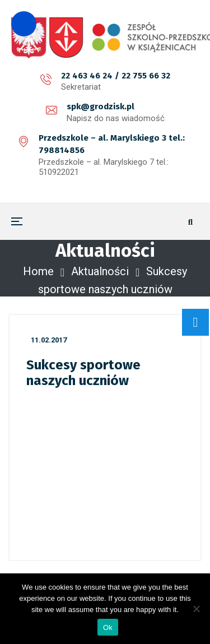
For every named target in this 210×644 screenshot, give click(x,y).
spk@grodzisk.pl (101, 106)
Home (38, 271)
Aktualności (100, 271)
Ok (108, 627)
